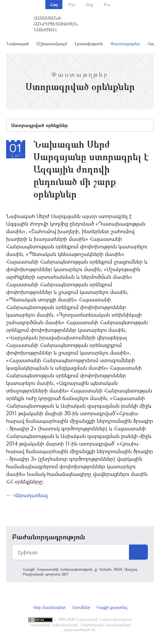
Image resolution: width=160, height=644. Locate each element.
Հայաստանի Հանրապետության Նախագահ (56, 24)
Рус (72, 4)
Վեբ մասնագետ (49, 607)
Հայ (54, 4)
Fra (107, 4)
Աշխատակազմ (52, 44)
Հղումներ (81, 607)
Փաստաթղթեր (125, 44)
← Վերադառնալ (27, 495)
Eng (90, 4)
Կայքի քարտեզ (112, 607)
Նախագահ (17, 44)
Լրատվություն (89, 44)
